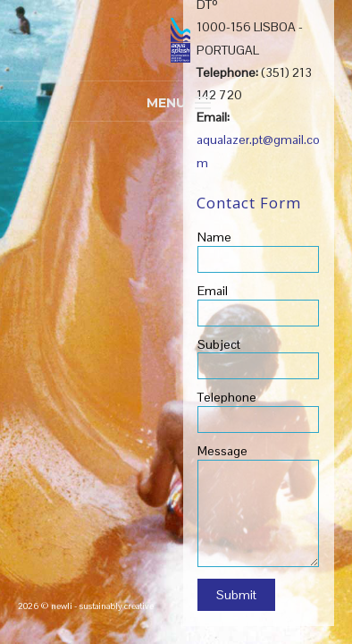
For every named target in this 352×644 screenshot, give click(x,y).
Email (213, 291)
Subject (219, 344)
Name (214, 237)
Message (222, 451)
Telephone (227, 397)
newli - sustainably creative (102, 606)
